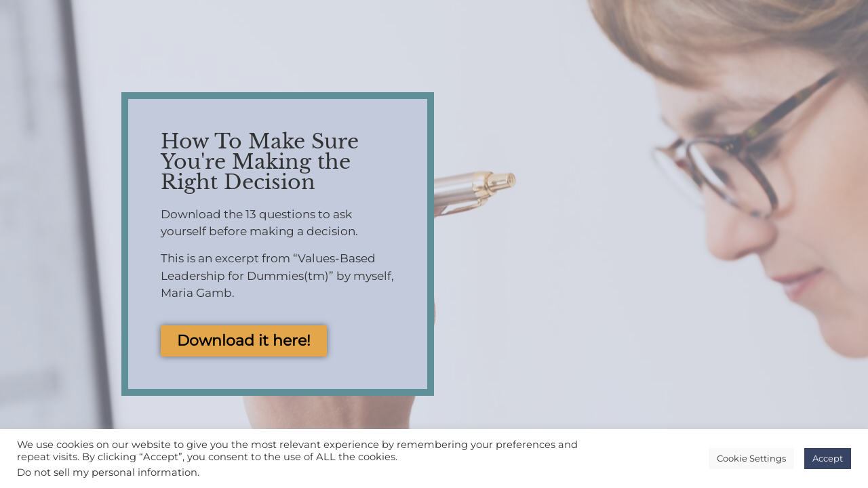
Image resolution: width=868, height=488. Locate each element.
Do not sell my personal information (107, 472)
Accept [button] (828, 458)
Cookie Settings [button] (751, 458)
